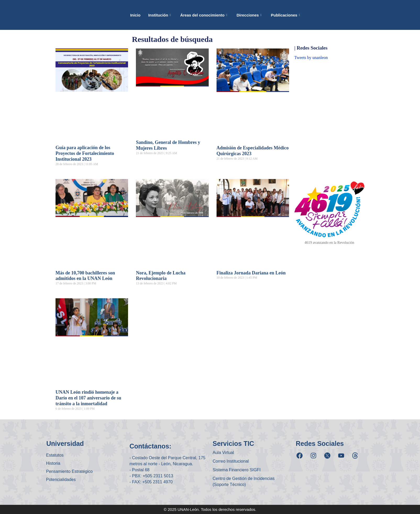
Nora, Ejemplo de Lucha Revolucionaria (161, 276)
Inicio (135, 15)
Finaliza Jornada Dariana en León (251, 273)
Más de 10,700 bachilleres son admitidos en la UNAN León (85, 276)
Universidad (65, 443)
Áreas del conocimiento (204, 15)
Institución (159, 15)
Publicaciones (286, 15)
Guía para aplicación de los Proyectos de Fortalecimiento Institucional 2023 (85, 153)
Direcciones (249, 15)
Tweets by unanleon (311, 58)
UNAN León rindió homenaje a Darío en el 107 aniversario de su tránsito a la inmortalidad (88, 398)
